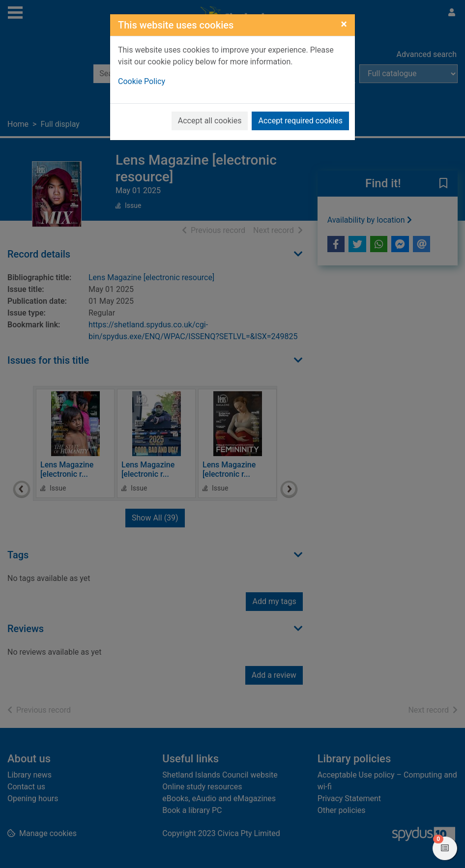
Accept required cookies (300, 121)
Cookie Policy (142, 81)
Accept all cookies (210, 121)
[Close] (344, 24)
